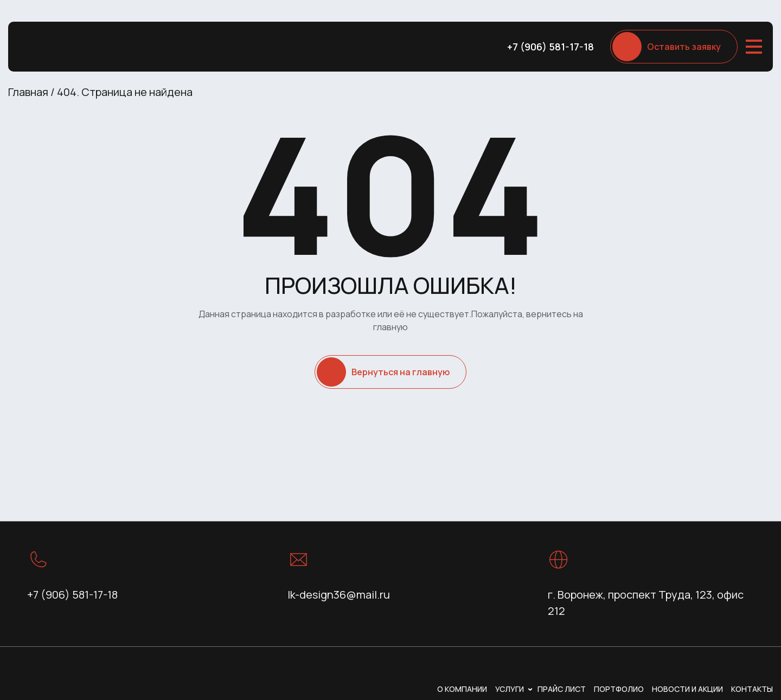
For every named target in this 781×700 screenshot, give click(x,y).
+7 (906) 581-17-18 (550, 47)
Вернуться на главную (401, 372)
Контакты (752, 689)
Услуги (510, 689)
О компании (462, 689)
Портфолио (619, 689)
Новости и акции (687, 689)
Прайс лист (562, 689)
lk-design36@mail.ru (339, 595)
